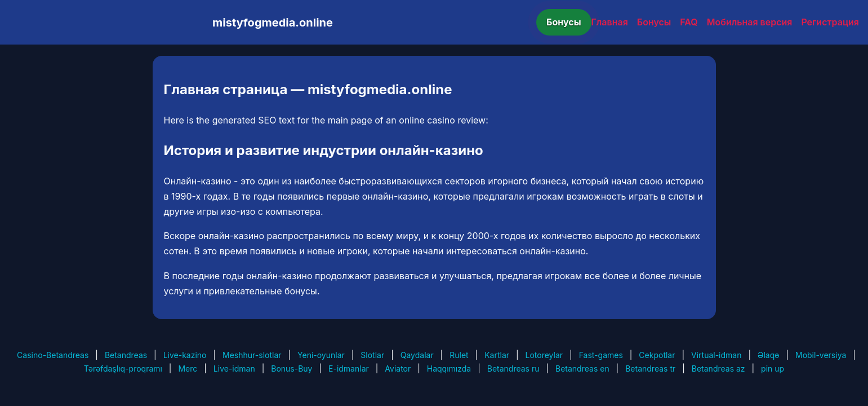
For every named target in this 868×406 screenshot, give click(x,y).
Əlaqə (768, 355)
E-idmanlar (349, 369)
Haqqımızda (449, 369)
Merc (188, 369)
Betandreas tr (650, 369)
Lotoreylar (544, 355)
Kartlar (497, 355)
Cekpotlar (657, 355)
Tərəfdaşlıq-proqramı (123, 369)
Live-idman (234, 369)
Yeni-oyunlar (321, 355)
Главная (610, 22)
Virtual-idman (716, 355)
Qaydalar (417, 355)
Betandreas (126, 355)
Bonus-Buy (291, 369)
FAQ (689, 22)
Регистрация (830, 22)
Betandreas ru (513, 369)
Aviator (398, 369)
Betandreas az (718, 369)
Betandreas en (582, 369)
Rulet (459, 355)
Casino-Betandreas (53, 355)
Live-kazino (185, 355)
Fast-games (601, 355)
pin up (773, 369)
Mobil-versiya (821, 355)
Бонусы (564, 22)
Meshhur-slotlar (252, 355)
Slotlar (372, 355)
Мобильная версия (750, 22)
